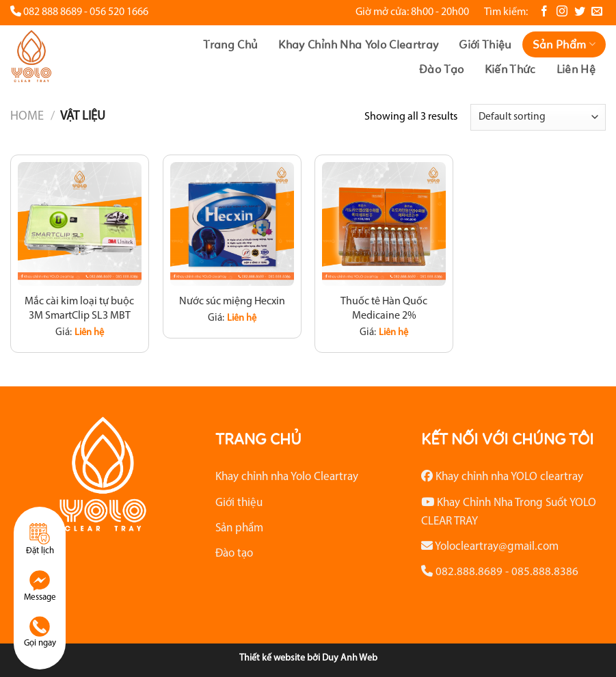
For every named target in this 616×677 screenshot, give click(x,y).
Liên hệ (576, 69)
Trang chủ (230, 44)
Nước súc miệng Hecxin (232, 302)
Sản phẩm (564, 44)
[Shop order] (538, 117)
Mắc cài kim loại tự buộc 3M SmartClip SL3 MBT (79, 309)
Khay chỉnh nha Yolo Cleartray (358, 44)
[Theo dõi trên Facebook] (544, 12)
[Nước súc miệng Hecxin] (232, 224)
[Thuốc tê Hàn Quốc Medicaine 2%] (384, 224)
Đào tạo (441, 69)
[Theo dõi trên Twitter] (580, 12)
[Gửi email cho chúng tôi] (597, 12)
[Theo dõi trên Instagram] (562, 12)
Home (27, 117)
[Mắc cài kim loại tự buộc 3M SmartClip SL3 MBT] (80, 224)
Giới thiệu (485, 44)
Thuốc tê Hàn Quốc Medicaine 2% (384, 309)
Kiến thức (510, 69)
